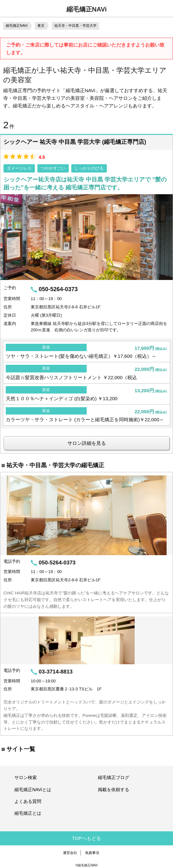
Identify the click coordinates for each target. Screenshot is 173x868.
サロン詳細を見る (87, 443)
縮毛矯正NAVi (87, 9)
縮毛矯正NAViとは (33, 790)
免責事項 (92, 853)
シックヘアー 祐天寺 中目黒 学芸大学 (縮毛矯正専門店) (75, 142)
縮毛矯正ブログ (114, 777)
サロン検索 (26, 777)
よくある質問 (28, 801)
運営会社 (70, 853)
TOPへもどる (86, 838)
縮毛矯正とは (28, 813)
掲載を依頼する (114, 790)
